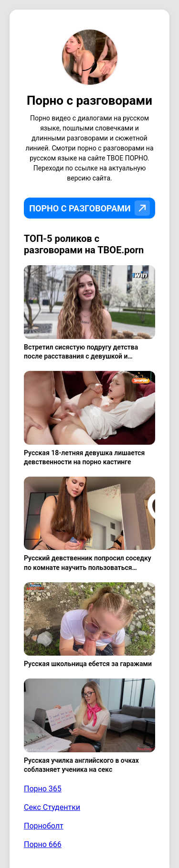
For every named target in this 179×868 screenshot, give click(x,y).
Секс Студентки (52, 807)
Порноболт (44, 826)
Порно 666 (43, 844)
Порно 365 (43, 789)
